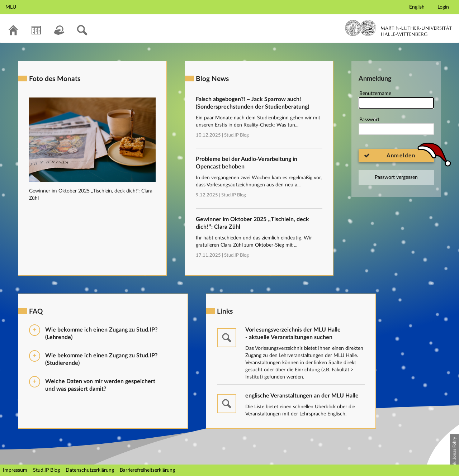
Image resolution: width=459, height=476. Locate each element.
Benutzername (396, 100)
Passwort (396, 126)
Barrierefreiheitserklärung (147, 470)
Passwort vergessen (396, 177)
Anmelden (401, 156)
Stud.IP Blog (236, 135)
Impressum (15, 470)
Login (443, 7)
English (417, 7)
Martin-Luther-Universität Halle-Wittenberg (399, 28)
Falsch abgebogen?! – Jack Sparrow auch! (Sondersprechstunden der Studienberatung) (252, 103)
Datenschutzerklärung (90, 470)
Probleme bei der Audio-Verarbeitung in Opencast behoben (247, 163)
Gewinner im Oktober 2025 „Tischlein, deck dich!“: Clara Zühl (252, 223)
